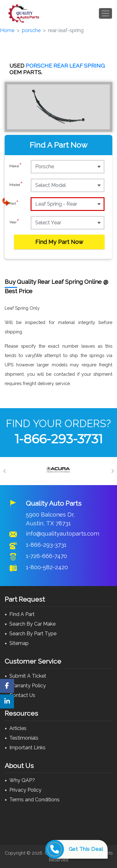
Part (14, 204)
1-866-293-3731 (59, 439)
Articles (18, 728)
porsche (31, 30)
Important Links (27, 748)
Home (7, 30)
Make (16, 166)
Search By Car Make (32, 624)
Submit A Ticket (28, 676)
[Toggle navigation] (105, 13)
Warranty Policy (28, 686)
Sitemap (19, 643)
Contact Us (22, 695)
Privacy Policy (25, 790)
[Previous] (5, 471)
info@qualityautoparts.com (63, 533)
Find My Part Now (59, 242)
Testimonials (24, 738)
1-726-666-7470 (46, 556)
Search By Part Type (33, 634)
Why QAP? (22, 780)
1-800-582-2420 (47, 567)
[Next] (112, 471)
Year (14, 222)
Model (16, 185)
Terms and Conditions (34, 800)
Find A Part (22, 614)
